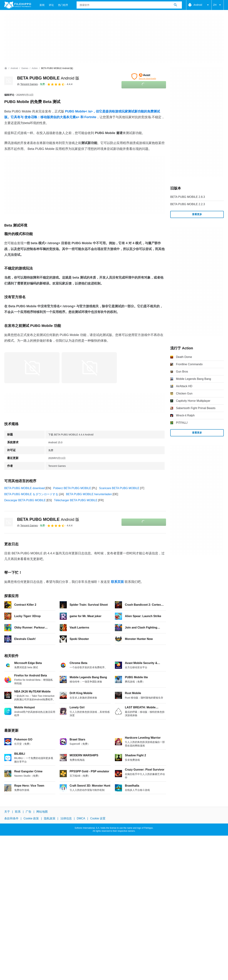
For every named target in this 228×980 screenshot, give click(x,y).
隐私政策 (50, 819)
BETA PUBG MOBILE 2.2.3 (188, 204)
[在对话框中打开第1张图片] (89, 368)
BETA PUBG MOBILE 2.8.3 (188, 197)
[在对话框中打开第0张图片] (32, 368)
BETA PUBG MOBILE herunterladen (89, 494)
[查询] (129, 5)
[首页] (6, 68)
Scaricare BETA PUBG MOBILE (119, 488)
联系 (18, 812)
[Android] (14, 68)
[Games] (25, 68)
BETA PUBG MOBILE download (24, 488)
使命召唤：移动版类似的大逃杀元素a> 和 (54, 117)
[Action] (35, 68)
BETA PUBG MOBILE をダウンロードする (31, 494)
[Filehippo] (18, 5)
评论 (51, 5)
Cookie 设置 (98, 819)
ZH (218, 5)
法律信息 (66, 819)
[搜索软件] (175, 5)
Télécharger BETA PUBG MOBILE (76, 500)
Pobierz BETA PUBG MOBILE (72, 488)
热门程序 (63, 5)
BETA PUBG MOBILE (48, 78)
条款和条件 (11, 819)
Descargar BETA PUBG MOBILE (25, 500)
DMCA (81, 819)
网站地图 (42, 812)
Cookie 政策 (31, 819)
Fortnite (90, 117)
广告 (28, 812)
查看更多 (197, 214)
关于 (7, 812)
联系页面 (117, 582)
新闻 (42, 5)
